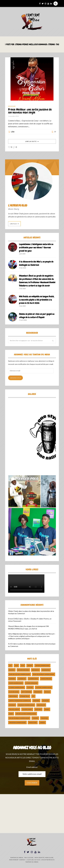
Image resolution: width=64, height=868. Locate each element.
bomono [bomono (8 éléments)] (12, 679)
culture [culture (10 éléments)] (30, 688)
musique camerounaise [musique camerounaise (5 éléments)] (26, 705)
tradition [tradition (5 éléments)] (44, 718)
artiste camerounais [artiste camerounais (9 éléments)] (42, 666)
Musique (12, 106)
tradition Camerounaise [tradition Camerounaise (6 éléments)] (17, 723)
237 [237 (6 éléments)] (10, 666)
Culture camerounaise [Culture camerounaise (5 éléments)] (44, 688)
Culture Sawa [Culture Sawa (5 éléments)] (14, 692)
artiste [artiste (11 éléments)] (30, 666)
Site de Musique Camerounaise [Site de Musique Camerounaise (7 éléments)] (19, 718)
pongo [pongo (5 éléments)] (47, 710)
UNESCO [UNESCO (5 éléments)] (42, 723)
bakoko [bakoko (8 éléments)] (12, 670)
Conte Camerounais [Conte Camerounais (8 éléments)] (16, 683)
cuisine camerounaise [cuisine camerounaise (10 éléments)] (17, 688)
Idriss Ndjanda (13, 634)
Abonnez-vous (15, 378)
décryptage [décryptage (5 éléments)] (13, 696)
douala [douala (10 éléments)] (47, 692)
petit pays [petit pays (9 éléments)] (38, 710)
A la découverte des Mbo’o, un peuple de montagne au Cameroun (36, 263)
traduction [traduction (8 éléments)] (33, 723)
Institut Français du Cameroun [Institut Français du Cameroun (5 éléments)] (20, 701)
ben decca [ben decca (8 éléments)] (36, 670)
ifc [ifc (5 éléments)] (33, 696)
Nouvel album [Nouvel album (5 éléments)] (14, 710)
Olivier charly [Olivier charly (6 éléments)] (27, 710)
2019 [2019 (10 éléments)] (23, 666)
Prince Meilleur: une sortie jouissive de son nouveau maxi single (30, 111)
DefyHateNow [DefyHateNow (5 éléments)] (26, 692)
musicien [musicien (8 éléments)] (46, 701)
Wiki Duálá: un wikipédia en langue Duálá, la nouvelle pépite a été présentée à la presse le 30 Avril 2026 (37, 300)
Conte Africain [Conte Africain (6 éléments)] (46, 679)
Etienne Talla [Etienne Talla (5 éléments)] (25, 696)
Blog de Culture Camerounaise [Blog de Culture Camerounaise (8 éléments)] (20, 674)
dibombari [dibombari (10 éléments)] (38, 692)
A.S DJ (11, 644)
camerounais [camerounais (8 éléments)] (33, 679)
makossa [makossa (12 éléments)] (36, 701)
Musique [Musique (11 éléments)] (12, 705)
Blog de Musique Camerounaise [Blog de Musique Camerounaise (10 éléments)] (44, 674)
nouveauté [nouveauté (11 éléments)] (41, 705)
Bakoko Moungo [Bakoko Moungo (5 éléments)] (23, 670)
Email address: (32, 767)
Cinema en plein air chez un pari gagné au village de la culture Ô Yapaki (37, 316)
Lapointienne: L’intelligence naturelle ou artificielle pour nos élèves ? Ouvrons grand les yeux (36, 248)
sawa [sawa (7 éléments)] (11, 714)
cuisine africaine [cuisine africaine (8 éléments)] (31, 683)
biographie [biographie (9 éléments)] (46, 670)
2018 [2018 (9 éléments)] (16, 666)
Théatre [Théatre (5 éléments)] (35, 718)
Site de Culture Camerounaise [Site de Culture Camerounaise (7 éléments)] (26, 714)
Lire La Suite (31, 142)
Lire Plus (13, 224)
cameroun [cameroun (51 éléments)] (22, 679)
